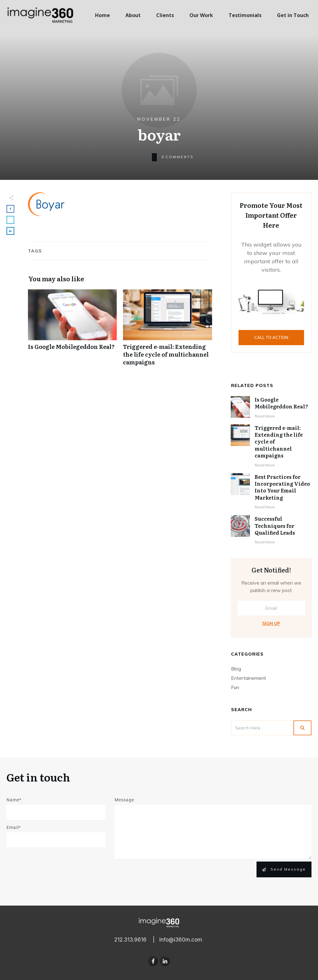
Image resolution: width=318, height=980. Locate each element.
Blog (236, 669)
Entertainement (249, 678)
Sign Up (271, 623)
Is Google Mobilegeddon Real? (72, 331)
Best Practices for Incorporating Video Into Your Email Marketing (282, 487)
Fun (235, 687)
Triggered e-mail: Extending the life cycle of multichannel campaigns (167, 331)
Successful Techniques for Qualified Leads (275, 526)
